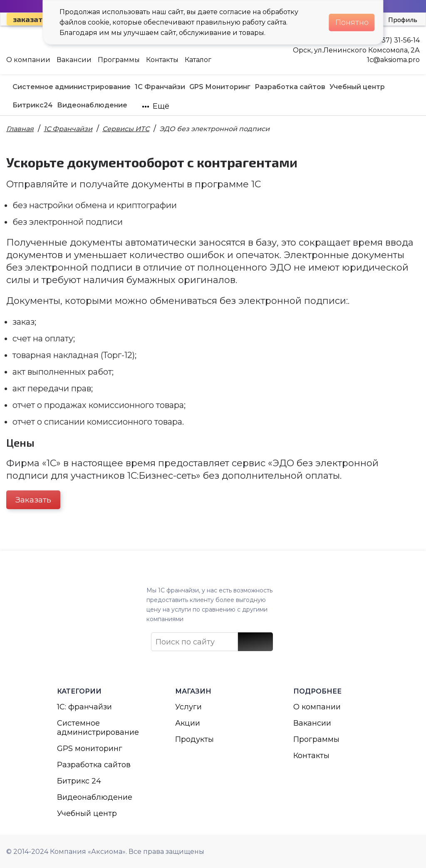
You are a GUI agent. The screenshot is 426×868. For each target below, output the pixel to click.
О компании (28, 60)
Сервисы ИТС (126, 129)
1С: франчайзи (84, 707)
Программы (119, 60)
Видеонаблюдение (95, 797)
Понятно (352, 22)
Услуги (188, 707)
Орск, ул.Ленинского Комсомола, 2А (356, 50)
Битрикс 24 (79, 781)
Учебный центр (87, 813)
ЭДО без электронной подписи (214, 129)
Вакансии (74, 60)
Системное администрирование (95, 728)
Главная (20, 129)
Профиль (403, 19)
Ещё (156, 106)
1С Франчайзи (68, 129)
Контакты (162, 60)
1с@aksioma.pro (393, 60)
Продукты (194, 739)
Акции (188, 723)
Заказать (33, 500)
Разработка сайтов (94, 765)
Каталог (198, 60)
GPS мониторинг (90, 749)
